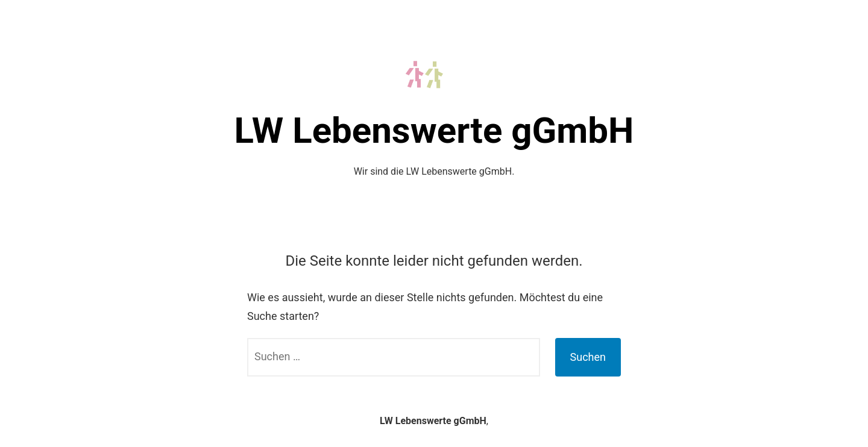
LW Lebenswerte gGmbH (434, 130)
